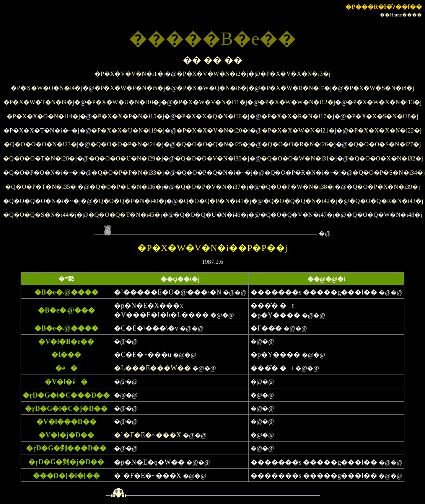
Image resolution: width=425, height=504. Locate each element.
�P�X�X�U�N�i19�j (128, 130)
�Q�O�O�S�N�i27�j (384, 144)
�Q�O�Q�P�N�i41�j (215, 201)
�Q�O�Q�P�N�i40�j (129, 201)
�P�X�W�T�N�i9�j (39, 102)
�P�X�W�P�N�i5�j (130, 88)
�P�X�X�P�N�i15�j (128, 116)
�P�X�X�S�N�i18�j (382, 116)
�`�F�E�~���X (148, 435)
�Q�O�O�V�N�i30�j (212, 158)
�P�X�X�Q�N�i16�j (213, 116)
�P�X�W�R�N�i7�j (296, 88)
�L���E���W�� (152, 368)
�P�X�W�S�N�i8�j (379, 88)
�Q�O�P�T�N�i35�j (41, 187)
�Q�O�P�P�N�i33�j (128, 173)
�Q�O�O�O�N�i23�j (41, 144)
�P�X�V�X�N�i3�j (295, 74)
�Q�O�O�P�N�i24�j (127, 144)
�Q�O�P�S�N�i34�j (388, 173)
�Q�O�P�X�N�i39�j (383, 187)
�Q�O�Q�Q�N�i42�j (300, 201)
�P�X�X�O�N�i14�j (43, 116)
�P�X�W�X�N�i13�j (384, 102)
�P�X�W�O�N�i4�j (47, 88)
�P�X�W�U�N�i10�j (124, 102)
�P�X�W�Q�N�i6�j (213, 88)
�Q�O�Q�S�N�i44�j (40, 215)
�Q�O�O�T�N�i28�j (40, 158)
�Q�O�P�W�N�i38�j (298, 187)
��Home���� (401, 15)
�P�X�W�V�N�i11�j (210, 102)
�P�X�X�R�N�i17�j (298, 116)
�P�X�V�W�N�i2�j (213, 74)
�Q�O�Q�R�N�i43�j (386, 201)
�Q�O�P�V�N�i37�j (212, 187)
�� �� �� (213, 60)
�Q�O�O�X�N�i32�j (386, 158)
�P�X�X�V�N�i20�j (213, 130)
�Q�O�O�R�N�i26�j (299, 144)
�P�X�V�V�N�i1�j (130, 74)
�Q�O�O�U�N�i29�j (126, 158)
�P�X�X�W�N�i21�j (299, 130)
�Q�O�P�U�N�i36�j (126, 187)
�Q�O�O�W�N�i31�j (299, 158)
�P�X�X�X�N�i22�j (385, 130)
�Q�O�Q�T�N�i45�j (125, 215)
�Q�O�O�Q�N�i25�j (213, 144)
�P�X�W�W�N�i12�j (297, 102)
